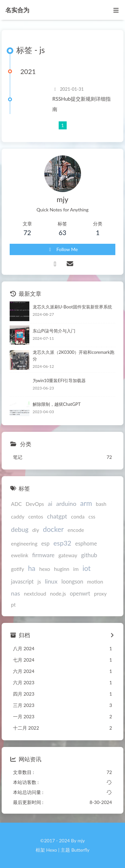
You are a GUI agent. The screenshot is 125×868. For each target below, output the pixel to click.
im (76, 569)
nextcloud (35, 594)
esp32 (62, 543)
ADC (16, 504)
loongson (72, 581)
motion (95, 582)
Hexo (51, 850)
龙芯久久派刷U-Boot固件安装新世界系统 (72, 307)
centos (36, 517)
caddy (18, 517)
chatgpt (57, 516)
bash (101, 504)
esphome (86, 543)
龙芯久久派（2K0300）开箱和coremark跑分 (73, 355)
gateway (68, 555)
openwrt (80, 593)
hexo (45, 569)
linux (51, 581)
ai (50, 504)
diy (36, 530)
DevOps (35, 504)
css (92, 517)
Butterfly (80, 850)
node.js (58, 594)
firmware (43, 555)
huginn (62, 569)
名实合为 (17, 9)
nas (15, 593)
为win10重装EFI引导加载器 (59, 380)
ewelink (20, 555)
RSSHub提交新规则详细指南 (81, 104)
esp (45, 543)
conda (78, 517)
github (89, 555)
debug (20, 529)
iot (86, 568)
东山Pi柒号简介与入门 (54, 331)
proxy (100, 594)
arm (86, 503)
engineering (24, 544)
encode (76, 530)
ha (32, 568)
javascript (22, 581)
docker (53, 529)
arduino (66, 504)
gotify (17, 569)
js (39, 582)
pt (13, 605)
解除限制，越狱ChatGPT (57, 404)
